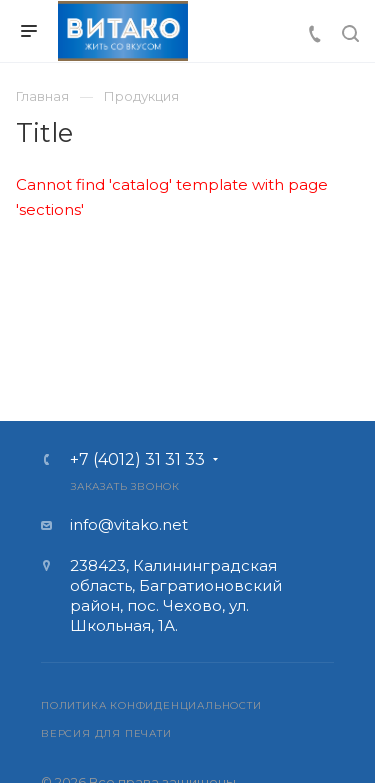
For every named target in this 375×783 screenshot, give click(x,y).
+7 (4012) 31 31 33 (137, 460)
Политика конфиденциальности (151, 705)
